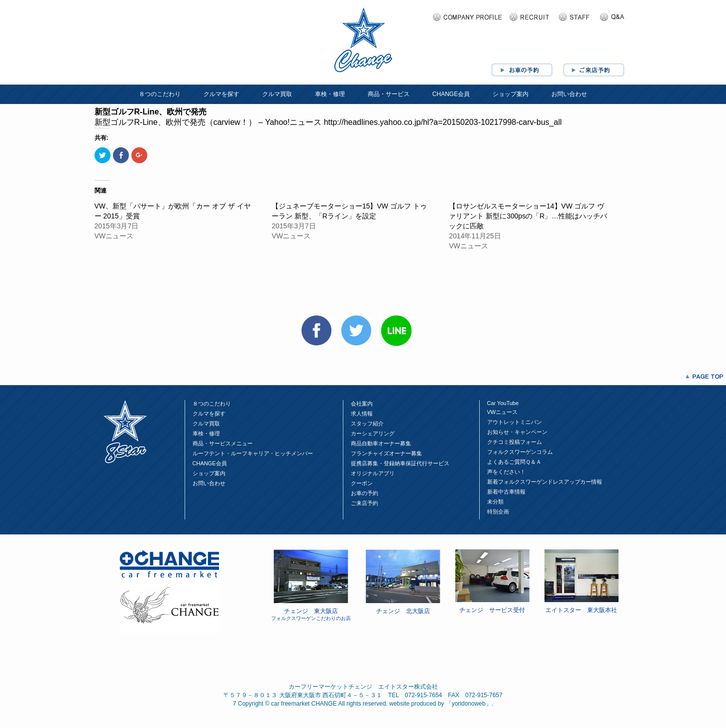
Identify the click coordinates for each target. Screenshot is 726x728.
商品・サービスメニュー (223, 443)
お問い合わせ (569, 94)
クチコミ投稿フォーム (515, 442)
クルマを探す (221, 94)
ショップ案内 (511, 94)
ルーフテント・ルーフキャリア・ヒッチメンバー (253, 453)
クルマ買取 (277, 94)
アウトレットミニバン (515, 422)
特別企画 (498, 512)
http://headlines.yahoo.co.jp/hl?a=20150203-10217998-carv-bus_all (443, 122)
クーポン (362, 483)
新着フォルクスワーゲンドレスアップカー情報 (545, 482)
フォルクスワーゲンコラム (520, 452)
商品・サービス (389, 94)
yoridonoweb (469, 704)
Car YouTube (503, 403)
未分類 (495, 502)
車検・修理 (330, 94)
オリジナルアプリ (373, 473)
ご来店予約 (364, 503)
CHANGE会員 (451, 94)
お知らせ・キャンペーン (517, 432)
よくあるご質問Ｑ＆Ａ (514, 462)
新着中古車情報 (506, 492)
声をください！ (506, 472)
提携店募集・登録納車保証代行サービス (400, 463)
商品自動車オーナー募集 (381, 443)
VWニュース (503, 412)
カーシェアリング (373, 433)
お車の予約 (364, 493)
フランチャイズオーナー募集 (386, 453)
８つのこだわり (160, 94)
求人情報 (362, 414)
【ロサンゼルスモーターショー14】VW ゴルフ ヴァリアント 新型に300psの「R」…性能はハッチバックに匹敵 (528, 216)
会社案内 (362, 404)
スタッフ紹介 (367, 423)
